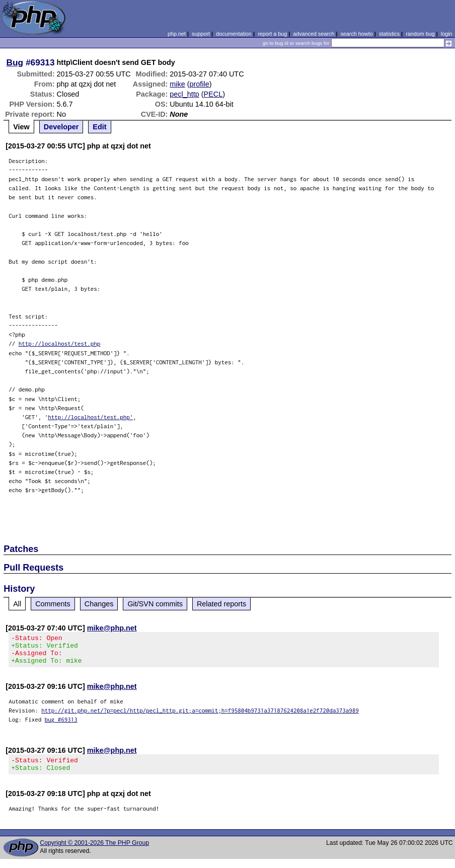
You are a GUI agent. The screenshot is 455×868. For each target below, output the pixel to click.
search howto (356, 34)
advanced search (314, 34)
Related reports (221, 604)
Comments (53, 604)
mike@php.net (112, 628)
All (17, 604)
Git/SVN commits (155, 604)
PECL (213, 94)
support (201, 34)
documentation (234, 34)
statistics (389, 34)
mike (177, 84)
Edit (99, 127)
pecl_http (184, 94)
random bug (420, 34)
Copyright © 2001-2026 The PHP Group (94, 852)
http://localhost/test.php (60, 343)
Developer (61, 127)
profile (200, 84)
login (447, 34)
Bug (15, 62)
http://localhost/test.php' (90, 417)
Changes (99, 604)
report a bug (272, 34)
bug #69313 (61, 725)
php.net (177, 34)
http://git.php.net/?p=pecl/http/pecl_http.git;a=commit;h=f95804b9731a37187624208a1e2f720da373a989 (200, 716)
